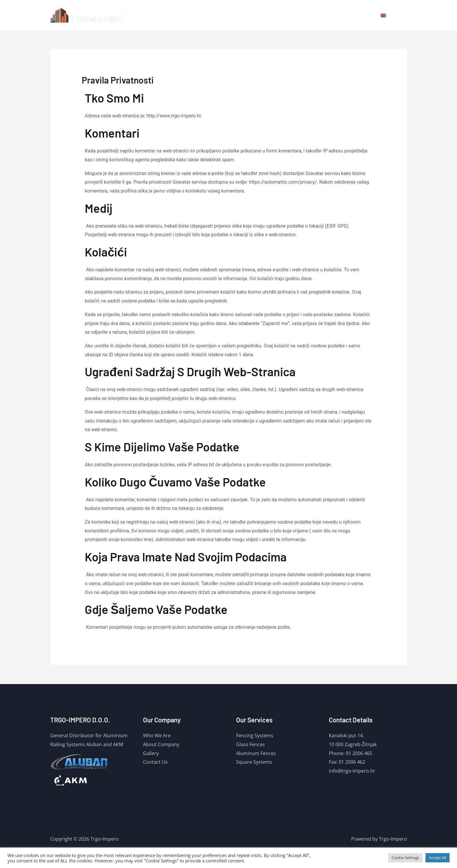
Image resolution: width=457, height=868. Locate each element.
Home (287, 15)
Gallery (335, 15)
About (310, 15)
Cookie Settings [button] (405, 858)
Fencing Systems (255, 735)
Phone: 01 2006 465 (351, 753)
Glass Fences (251, 744)
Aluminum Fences (256, 753)
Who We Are (157, 735)
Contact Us (155, 762)
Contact (361, 15)
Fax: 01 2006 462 (347, 762)
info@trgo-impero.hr (352, 771)
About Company (161, 744)
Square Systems (254, 762)
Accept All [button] (438, 858)
